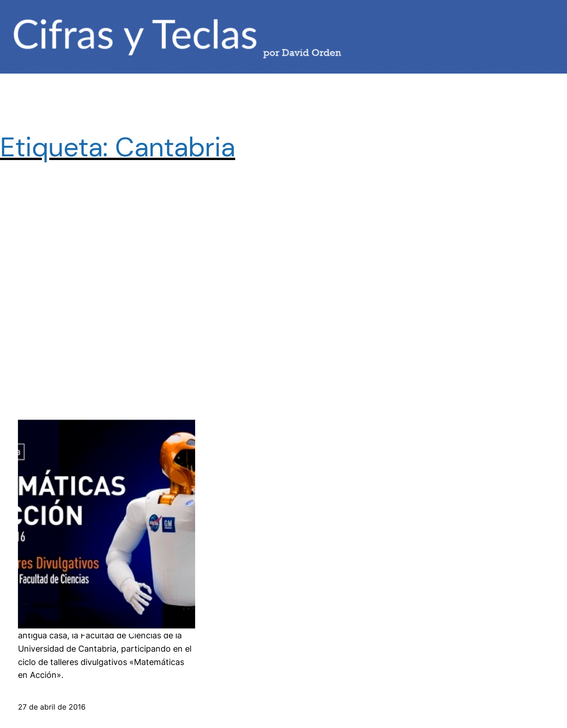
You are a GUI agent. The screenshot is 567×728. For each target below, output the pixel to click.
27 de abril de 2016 (52, 707)
